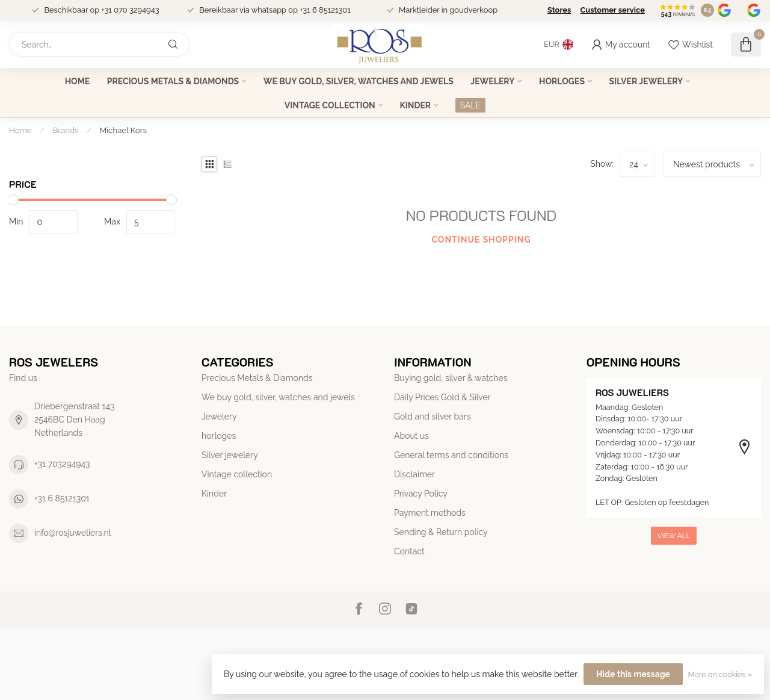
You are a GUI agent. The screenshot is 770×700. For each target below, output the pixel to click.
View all (674, 536)
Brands (66, 130)
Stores (559, 10)
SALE (470, 105)
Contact (409, 551)
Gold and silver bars (432, 417)
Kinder (415, 105)
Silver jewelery (646, 81)
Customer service (612, 10)
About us (411, 436)
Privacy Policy (421, 494)
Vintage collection (330, 105)
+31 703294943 (62, 464)
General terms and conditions (451, 455)
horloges (562, 81)
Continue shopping (481, 240)
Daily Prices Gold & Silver (442, 397)
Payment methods (430, 513)
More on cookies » (720, 674)
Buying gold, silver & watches (451, 378)
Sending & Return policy (441, 532)
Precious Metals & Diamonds (173, 81)
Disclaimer (414, 474)
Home (78, 81)
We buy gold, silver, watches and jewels (359, 81)
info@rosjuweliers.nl (73, 533)
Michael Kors (123, 130)
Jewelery (492, 81)
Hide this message (633, 674)
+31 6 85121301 (62, 498)
